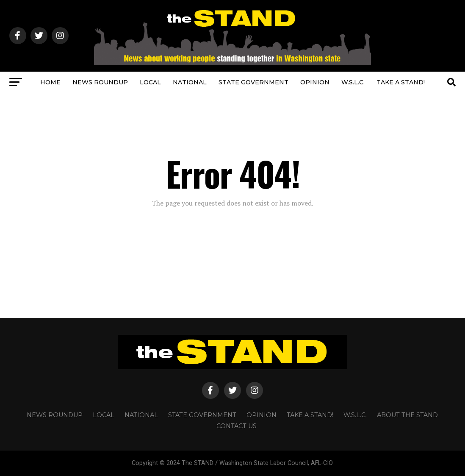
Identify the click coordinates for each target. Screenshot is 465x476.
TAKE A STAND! (401, 82)
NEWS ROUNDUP (100, 82)
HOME (50, 82)
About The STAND (407, 415)
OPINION (315, 82)
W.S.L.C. (353, 82)
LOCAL (150, 82)
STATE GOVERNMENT (253, 82)
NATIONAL (190, 82)
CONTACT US (237, 426)
